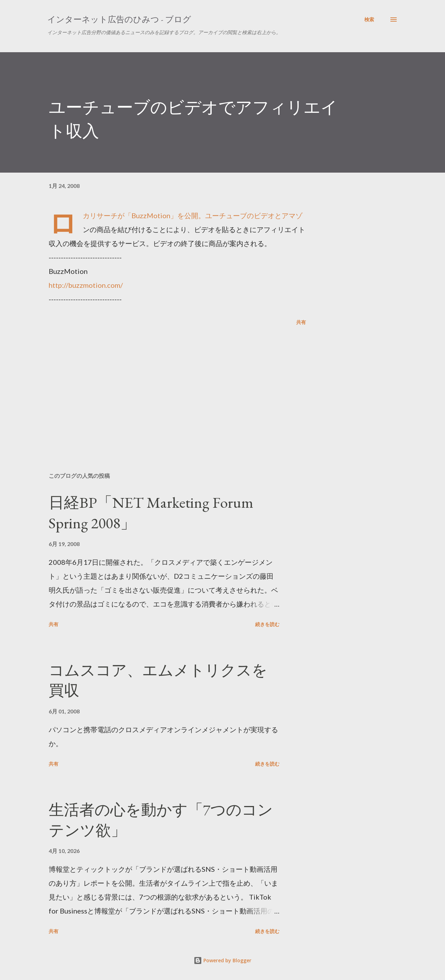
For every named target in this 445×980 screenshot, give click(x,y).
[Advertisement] (166, 386)
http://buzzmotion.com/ (86, 285)
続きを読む (267, 624)
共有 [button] (301, 322)
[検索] (369, 19)
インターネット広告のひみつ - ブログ (119, 19)
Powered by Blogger (222, 960)
